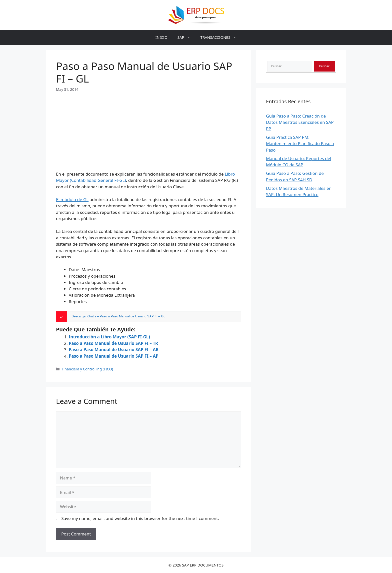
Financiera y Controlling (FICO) (87, 369)
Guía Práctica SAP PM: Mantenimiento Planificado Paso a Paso (300, 144)
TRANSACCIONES (221, 37)
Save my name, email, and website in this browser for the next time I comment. (140, 518)
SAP (186, 37)
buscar (324, 66)
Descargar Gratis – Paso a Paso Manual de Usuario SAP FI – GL (118, 316)
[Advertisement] (148, 127)
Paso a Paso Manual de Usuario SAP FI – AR (114, 350)
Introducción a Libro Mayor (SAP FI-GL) (109, 337)
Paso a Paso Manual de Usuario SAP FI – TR (113, 343)
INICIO (161, 37)
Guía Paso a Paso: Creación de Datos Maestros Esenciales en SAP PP (300, 122)
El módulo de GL (72, 199)
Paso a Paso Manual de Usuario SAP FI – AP (114, 356)
